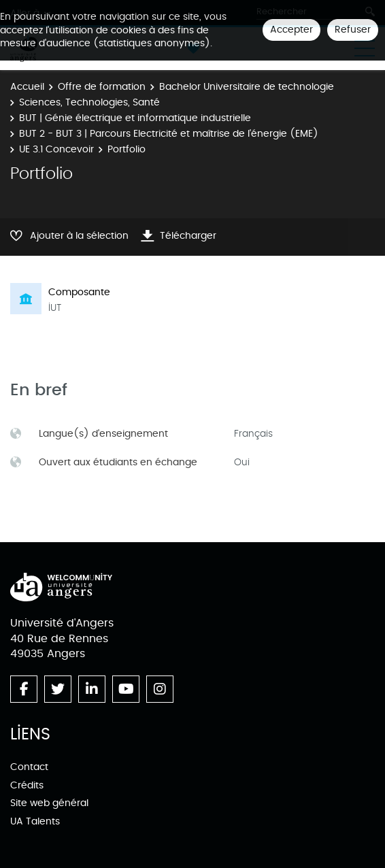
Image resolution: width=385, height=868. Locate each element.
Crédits (27, 785)
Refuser (353, 30)
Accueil (27, 87)
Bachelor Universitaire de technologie (247, 87)
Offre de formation (102, 87)
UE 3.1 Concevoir (56, 149)
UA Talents (35, 821)
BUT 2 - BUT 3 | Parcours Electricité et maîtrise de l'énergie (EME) (169, 134)
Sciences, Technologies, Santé (89, 102)
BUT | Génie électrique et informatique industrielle (135, 118)
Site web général (49, 803)
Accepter (291, 30)
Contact (29, 767)
